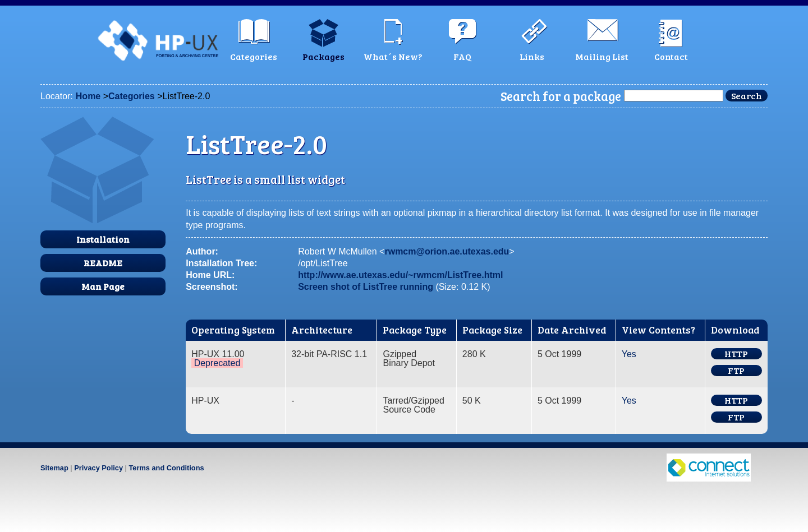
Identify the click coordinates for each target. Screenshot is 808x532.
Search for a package (561, 96)
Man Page (103, 286)
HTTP (736, 354)
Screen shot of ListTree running (366, 287)
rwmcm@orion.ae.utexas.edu (447, 251)
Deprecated (217, 363)
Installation (103, 239)
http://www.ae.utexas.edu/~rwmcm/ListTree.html (400, 275)
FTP (736, 371)
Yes (629, 354)
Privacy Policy (98, 468)
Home (88, 96)
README (103, 263)
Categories (132, 96)
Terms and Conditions (166, 468)
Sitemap (54, 468)
